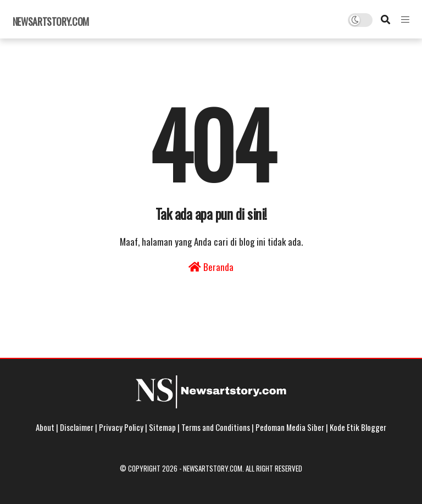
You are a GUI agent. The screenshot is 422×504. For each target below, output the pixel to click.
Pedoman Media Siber (290, 427)
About (45, 427)
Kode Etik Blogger (358, 427)
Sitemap (162, 427)
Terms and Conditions (216, 427)
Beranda (211, 267)
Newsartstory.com (51, 21)
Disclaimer (77, 427)
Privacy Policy (121, 427)
